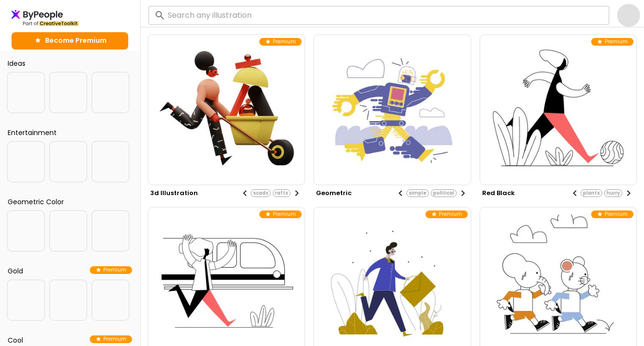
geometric (334, 193)
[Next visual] (297, 193)
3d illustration (174, 193)
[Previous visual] (245, 193)
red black (498, 193)
